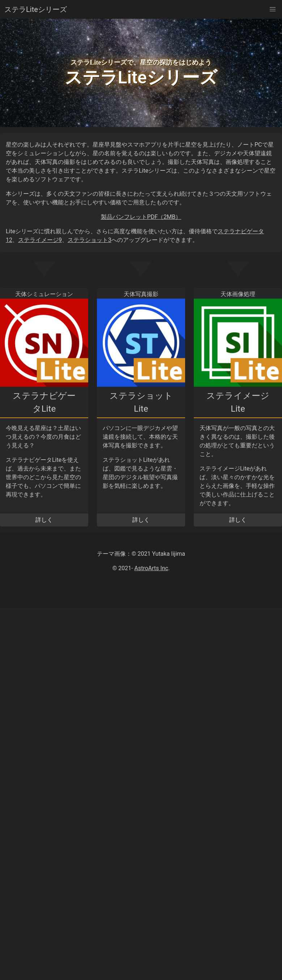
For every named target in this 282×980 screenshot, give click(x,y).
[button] (273, 9)
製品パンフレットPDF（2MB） (141, 217)
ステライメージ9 (40, 240)
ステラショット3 (89, 240)
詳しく (44, 520)
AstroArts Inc (151, 568)
